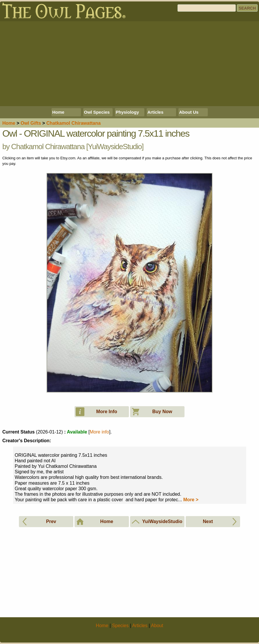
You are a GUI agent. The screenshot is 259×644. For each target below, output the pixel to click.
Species (120, 626)
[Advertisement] (129, 64)
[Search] (207, 8)
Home (58, 112)
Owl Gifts (31, 123)
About (157, 626)
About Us (189, 112)
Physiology (127, 112)
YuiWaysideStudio (115, 147)
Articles (156, 112)
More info (99, 432)
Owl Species (97, 112)
